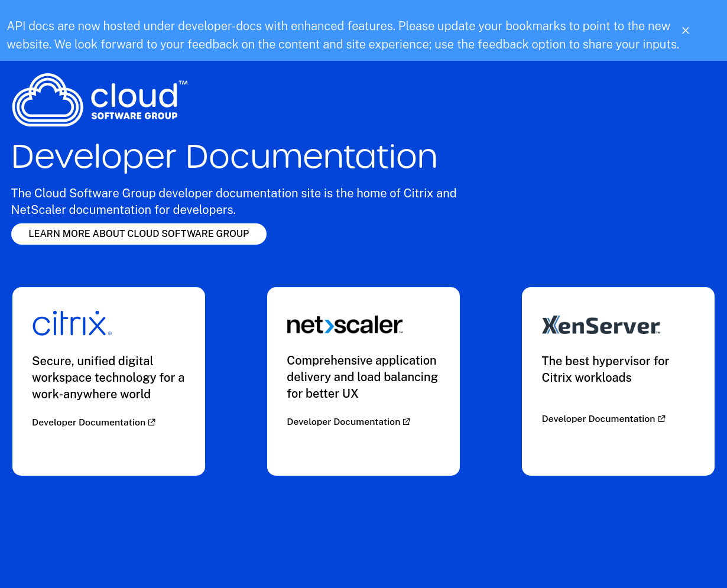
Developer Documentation (89, 422)
